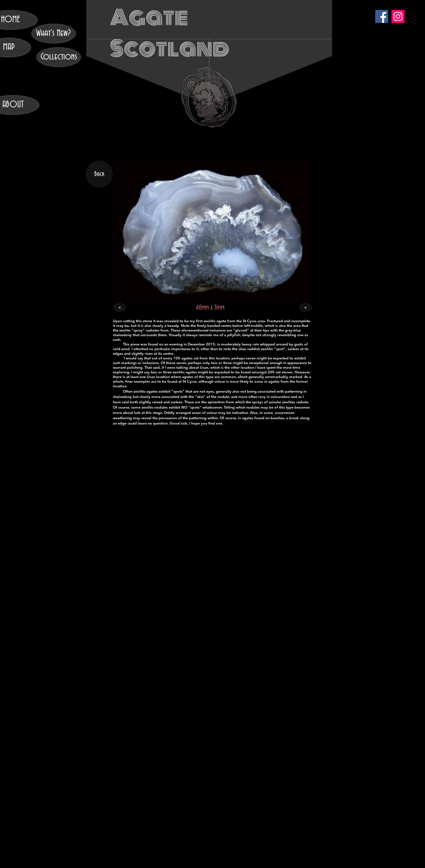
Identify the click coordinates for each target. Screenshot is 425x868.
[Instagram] (398, 16)
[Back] (99, 174)
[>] (305, 307)
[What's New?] (54, 34)
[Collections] (59, 57)
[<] (120, 307)
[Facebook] (382, 16)
